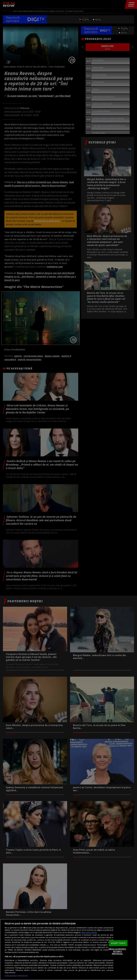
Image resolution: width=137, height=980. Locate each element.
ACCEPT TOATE (118, 943)
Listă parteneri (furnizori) (16, 976)
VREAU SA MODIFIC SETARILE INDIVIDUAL (117, 951)
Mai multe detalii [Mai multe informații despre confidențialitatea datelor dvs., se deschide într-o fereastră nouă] (89, 932)
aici (48, 945)
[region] (68, 950)
